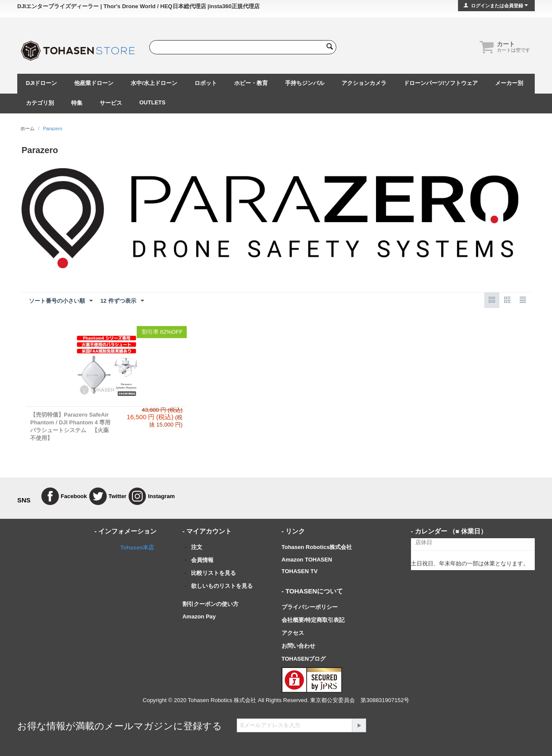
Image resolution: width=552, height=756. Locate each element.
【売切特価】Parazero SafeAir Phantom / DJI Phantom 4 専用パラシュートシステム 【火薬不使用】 (70, 426)
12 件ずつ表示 (122, 301)
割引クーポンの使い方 (210, 604)
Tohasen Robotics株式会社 (317, 547)
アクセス (293, 633)
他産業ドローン (94, 83)
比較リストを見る (213, 573)
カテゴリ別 (40, 103)
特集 (77, 103)
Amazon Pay (199, 616)
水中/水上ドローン (154, 83)
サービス (111, 103)
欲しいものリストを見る (222, 586)
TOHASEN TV (300, 571)
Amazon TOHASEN (307, 560)
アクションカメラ (364, 83)
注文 (197, 547)
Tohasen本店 (137, 547)
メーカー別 (509, 83)
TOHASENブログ (304, 659)
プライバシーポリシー (310, 607)
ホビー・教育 (251, 83)
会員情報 (202, 560)
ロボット (206, 83)
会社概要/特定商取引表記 (313, 620)
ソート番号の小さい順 (61, 301)
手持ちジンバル (305, 83)
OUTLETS (152, 102)
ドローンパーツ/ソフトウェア (441, 83)
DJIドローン (41, 83)
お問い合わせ (298, 646)
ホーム (27, 129)
